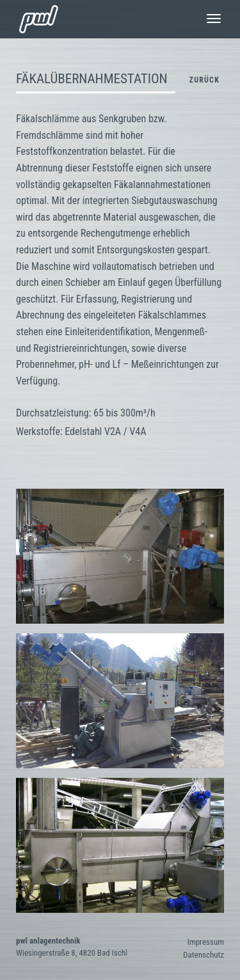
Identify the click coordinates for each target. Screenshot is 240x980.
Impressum (206, 942)
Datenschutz (204, 955)
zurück (204, 80)
